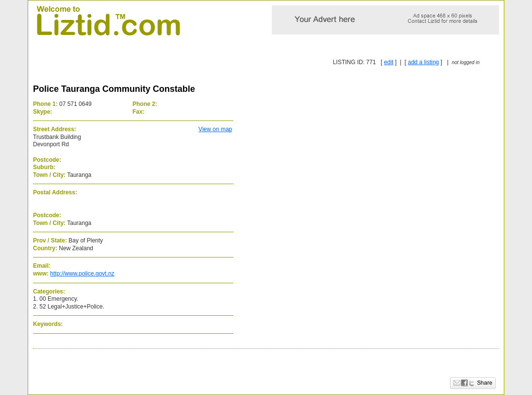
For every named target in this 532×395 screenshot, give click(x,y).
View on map (215, 129)
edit (389, 62)
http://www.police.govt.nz (82, 274)
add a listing (423, 62)
